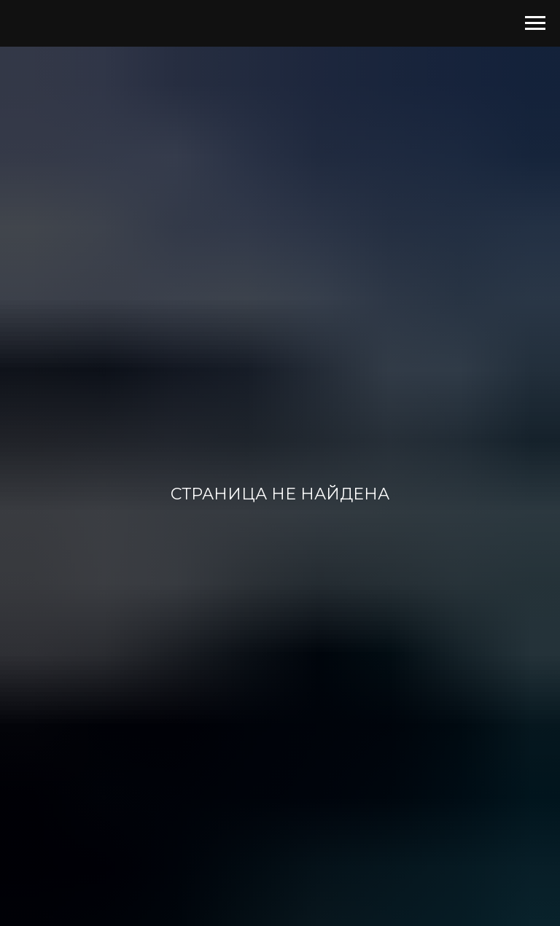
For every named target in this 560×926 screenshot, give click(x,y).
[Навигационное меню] (535, 23)
